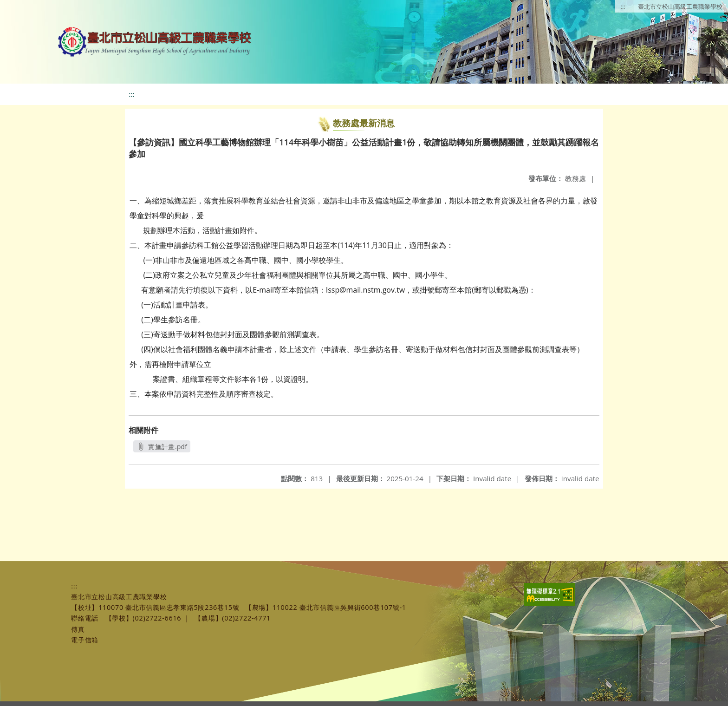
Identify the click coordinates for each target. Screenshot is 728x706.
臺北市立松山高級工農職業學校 (680, 7)
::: (623, 7)
